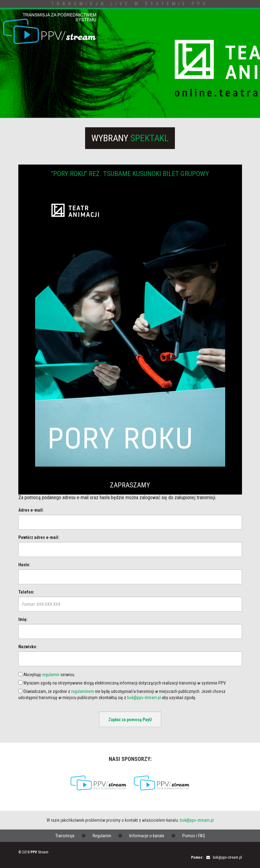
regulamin (51, 675)
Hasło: (24, 565)
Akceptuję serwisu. (47, 675)
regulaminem (83, 691)
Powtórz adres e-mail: (39, 537)
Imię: (23, 619)
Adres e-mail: (31, 510)
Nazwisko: (28, 647)
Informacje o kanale (147, 836)
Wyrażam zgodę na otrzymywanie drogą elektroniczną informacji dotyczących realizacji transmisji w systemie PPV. (122, 683)
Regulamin (102, 836)
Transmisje (65, 836)
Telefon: (26, 592)
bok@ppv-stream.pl (144, 698)
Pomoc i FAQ (194, 836)
